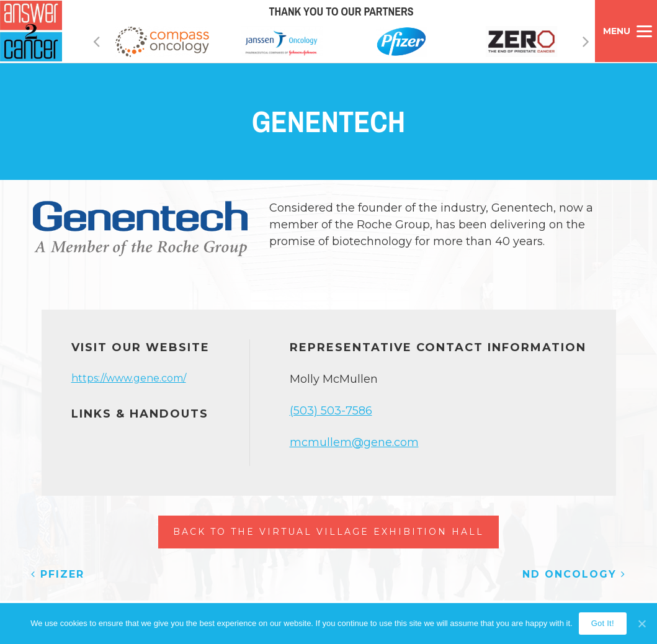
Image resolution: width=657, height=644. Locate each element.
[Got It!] (641, 624)
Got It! (603, 623)
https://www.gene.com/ (129, 378)
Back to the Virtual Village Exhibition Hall (328, 532)
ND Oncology (574, 574)
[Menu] (626, 31)
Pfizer (58, 574)
